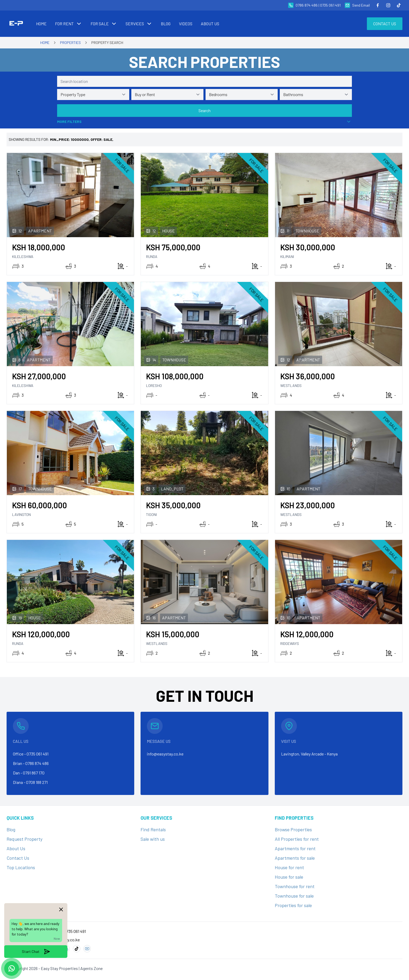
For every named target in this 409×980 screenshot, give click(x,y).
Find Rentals (153, 829)
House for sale (289, 877)
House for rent (289, 867)
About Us (16, 848)
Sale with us (153, 839)
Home (45, 43)
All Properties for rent (297, 839)
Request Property (24, 839)
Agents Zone (91, 968)
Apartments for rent (295, 848)
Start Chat (36, 952)
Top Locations (21, 867)
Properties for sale (293, 905)
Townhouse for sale (294, 896)
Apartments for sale (295, 858)
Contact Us (385, 24)
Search (204, 110)
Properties (70, 43)
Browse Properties (293, 829)
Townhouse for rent (295, 886)
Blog (11, 829)
